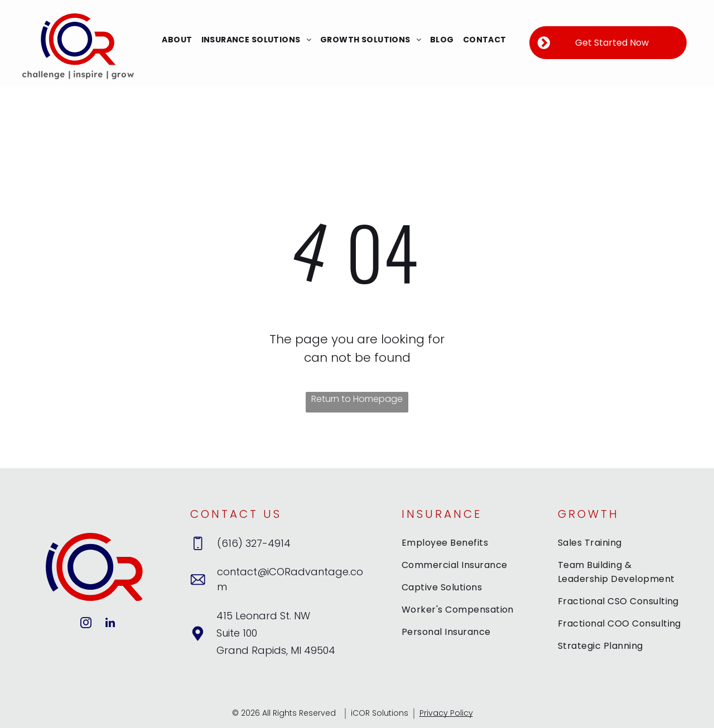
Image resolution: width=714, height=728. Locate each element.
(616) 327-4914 (254, 543)
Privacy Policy (446, 713)
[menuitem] (177, 40)
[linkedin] (110, 624)
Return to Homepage (357, 399)
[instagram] (86, 624)
